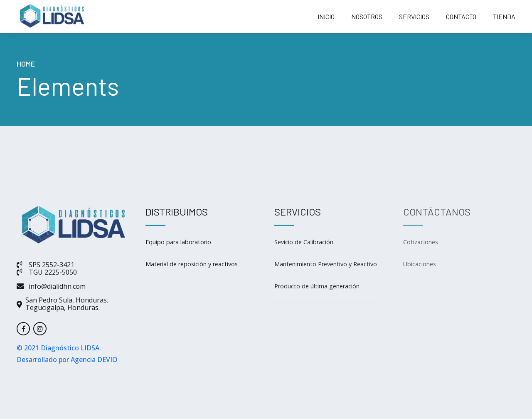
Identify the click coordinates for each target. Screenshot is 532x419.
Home (26, 64)
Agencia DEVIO (94, 359)
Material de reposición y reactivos (192, 264)
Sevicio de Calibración (304, 242)
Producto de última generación (317, 286)
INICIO (326, 16)
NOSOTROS (367, 16)
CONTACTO (461, 16)
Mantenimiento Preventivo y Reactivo (326, 264)
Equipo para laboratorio (178, 242)
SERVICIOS (414, 16)
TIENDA (504, 16)
